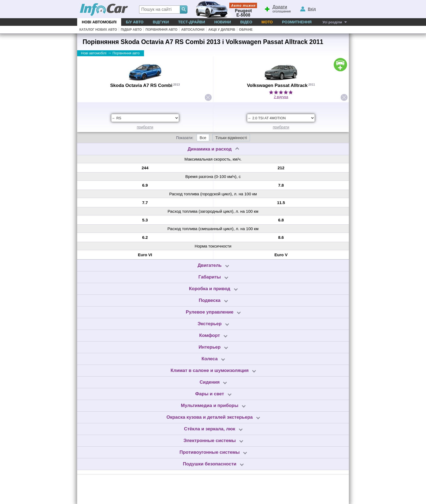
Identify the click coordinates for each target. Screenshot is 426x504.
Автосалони (193, 30)
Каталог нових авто (98, 30)
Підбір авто (131, 30)
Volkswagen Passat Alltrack (277, 85)
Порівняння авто (161, 30)
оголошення (277, 8)
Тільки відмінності (231, 138)
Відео (246, 22)
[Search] (184, 10)
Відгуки (161, 22)
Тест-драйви (191, 22)
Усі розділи (332, 22)
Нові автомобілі (99, 22)
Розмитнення (297, 22)
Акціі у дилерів (222, 30)
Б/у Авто (135, 22)
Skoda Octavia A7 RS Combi (141, 85)
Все (203, 138)
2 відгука (281, 97)
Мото (267, 22)
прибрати (145, 127)
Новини (223, 22)
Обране (246, 30)
